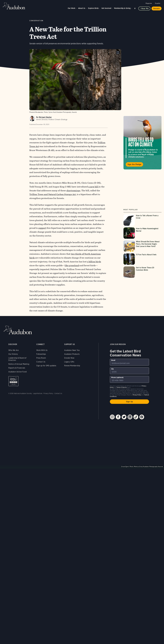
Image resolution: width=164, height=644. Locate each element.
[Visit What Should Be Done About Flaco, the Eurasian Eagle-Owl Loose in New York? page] (142, 246)
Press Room (41, 358)
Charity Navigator (13, 381)
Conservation (36, 21)
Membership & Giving (122, 8)
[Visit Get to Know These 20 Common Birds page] (142, 272)
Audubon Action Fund (17, 372)
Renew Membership (72, 366)
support (42, 228)
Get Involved (106, 8)
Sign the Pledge (134, 164)
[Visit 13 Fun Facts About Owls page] (142, 259)
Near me (145, 9)
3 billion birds (94, 262)
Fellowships (41, 354)
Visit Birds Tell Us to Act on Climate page (142, 143)
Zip (112, 369)
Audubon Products (72, 354)
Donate (157, 9)
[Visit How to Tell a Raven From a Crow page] (142, 220)
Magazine (149, 3)
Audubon (14, 6)
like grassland (72, 265)
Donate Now (69, 358)
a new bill (94, 187)
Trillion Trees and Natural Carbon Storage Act (53, 194)
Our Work (72, 8)
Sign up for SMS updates (46, 366)
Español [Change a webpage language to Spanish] (158, 3)
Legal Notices (38, 393)
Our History (13, 354)
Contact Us (41, 362)
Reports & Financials (17, 368)
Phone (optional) (117, 377)
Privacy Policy (48, 393)
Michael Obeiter (45, 117)
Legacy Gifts (69, 362)
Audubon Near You (72, 350)
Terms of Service (122, 387)
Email (113, 360)
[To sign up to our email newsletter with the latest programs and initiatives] (129, 362)
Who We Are (14, 350)
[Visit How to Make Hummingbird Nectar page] (142, 233)
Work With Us (42, 350)
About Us (82, 8)
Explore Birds (93, 8)
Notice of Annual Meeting (19, 364)
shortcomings (73, 191)
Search (135, 8)
